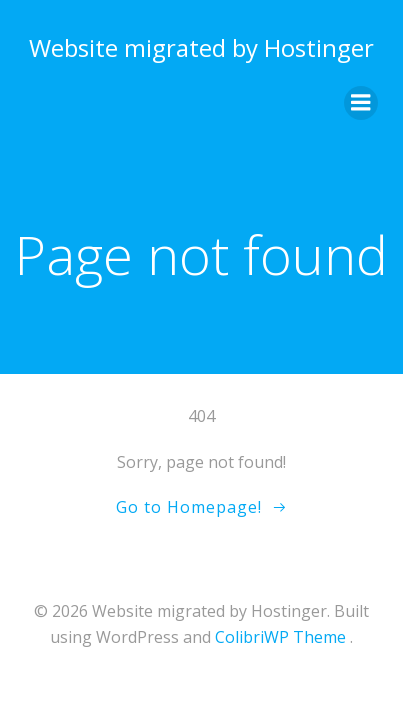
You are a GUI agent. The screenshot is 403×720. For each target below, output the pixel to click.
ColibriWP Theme (280, 637)
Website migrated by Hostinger (201, 47)
